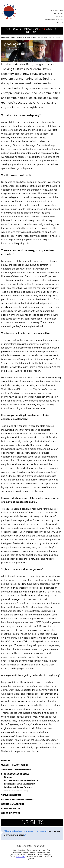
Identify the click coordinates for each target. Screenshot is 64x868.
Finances (59, 17)
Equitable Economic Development (20, 784)
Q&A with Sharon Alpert (15, 765)
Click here (20, 857)
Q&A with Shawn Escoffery (16, 790)
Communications (11, 809)
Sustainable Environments (16, 769)
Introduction (56, 11)
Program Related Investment (17, 800)
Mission (5, 760)
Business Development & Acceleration (21, 780)
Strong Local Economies (23, 38)
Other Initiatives (11, 813)
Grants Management (13, 804)
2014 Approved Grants (53, 20)
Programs (58, 14)
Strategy (8, 777)
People (60, 23)
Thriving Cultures (11, 795)
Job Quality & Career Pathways (18, 787)
